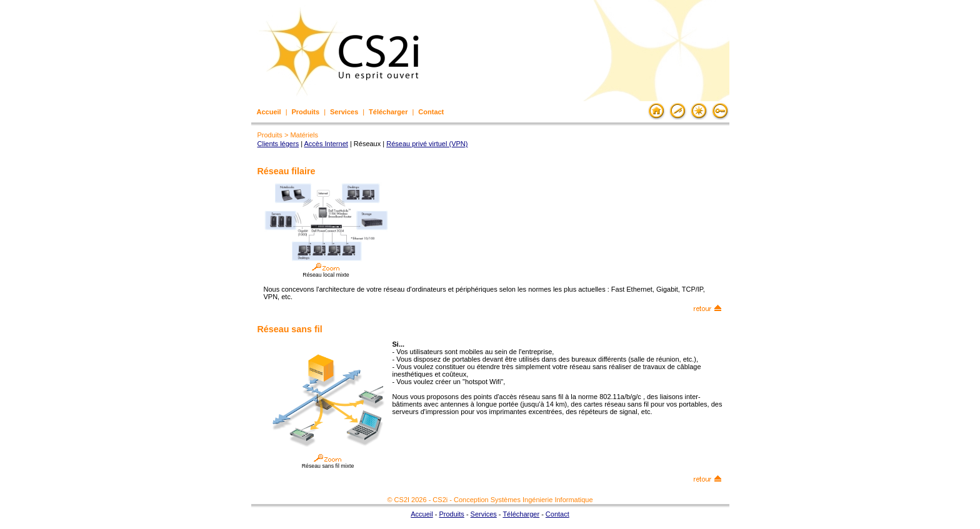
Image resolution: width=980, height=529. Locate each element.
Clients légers (278, 144)
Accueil (269, 112)
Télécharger (388, 112)
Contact (431, 112)
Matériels (304, 135)
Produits (306, 112)
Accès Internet (326, 144)
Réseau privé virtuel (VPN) (427, 144)
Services (344, 112)
